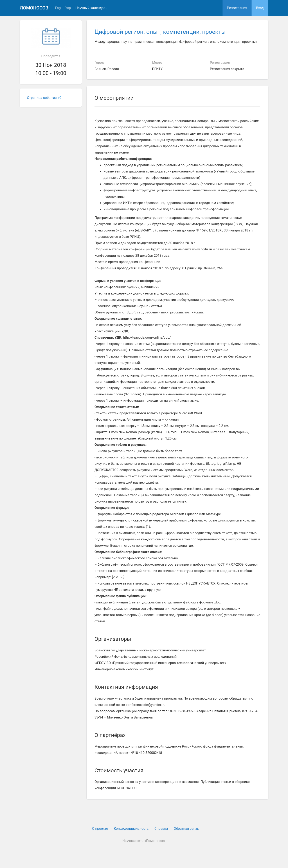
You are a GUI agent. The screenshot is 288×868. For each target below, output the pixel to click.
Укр (68, 8)
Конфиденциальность (131, 829)
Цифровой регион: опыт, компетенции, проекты (160, 32)
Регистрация (237, 8)
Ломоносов (34, 8)
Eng (58, 8)
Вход (260, 8)
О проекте (100, 829)
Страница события (44, 98)
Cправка (161, 829)
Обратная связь (186, 829)
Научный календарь (91, 8)
